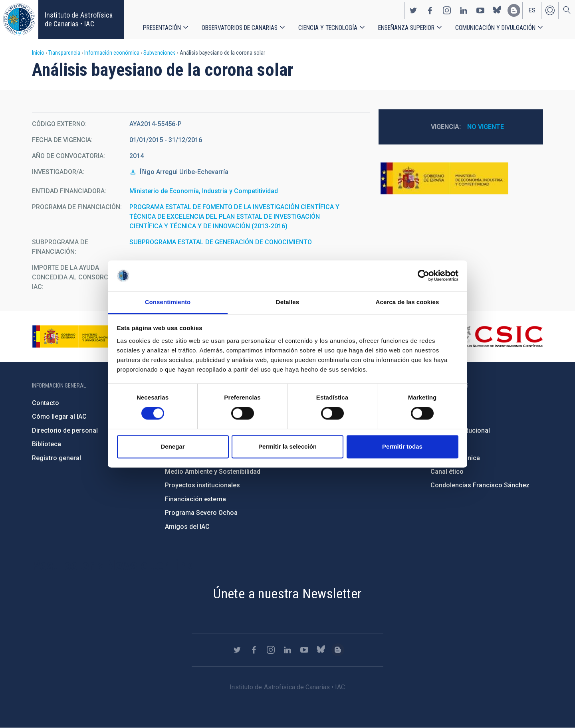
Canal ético (447, 472)
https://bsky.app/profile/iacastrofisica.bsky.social (497, 10)
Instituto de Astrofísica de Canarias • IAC (79, 19)
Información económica (112, 53)
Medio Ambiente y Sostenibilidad (213, 472)
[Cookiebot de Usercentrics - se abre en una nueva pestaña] (423, 276)
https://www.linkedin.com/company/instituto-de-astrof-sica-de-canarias (464, 10)
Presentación (162, 28)
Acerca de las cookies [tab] (407, 302)
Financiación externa (195, 499)
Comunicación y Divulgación (495, 28)
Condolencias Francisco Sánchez (480, 485)
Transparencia (64, 53)
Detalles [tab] (287, 302)
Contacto (46, 403)
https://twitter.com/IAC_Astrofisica (413, 10)
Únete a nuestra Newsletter (287, 593)
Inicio (38, 53)
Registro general (57, 458)
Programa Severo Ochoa (201, 513)
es (532, 10)
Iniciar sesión (550, 10)
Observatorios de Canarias (240, 28)
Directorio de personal (65, 430)
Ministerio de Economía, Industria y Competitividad (204, 191)
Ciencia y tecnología (328, 28)
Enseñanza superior (406, 28)
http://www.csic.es (499, 336)
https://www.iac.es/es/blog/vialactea (514, 10)
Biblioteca (47, 444)
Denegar (172, 446)
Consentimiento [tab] (168, 302)
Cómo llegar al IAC (59, 416)
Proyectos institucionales (202, 485)
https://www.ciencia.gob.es (76, 336)
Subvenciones (160, 53)
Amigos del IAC (187, 527)
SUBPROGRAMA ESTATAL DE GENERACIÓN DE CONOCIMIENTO (221, 242)
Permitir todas (402, 446)
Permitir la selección (287, 446)
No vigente (486, 127)
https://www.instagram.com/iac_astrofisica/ (447, 10)
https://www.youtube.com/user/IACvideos (480, 10)
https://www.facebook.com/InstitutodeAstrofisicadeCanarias (430, 10)
